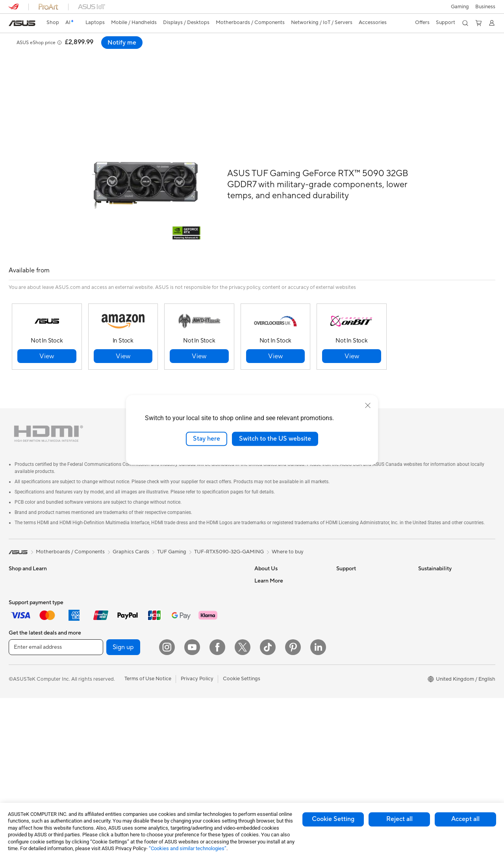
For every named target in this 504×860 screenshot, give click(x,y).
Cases (97, 658)
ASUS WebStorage (277, 622)
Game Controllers (192, 676)
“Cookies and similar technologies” (188, 848)
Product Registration (361, 586)
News (261, 598)
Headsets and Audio (195, 664)
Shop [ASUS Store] (53, 22)
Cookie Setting (333, 819)
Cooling (99, 634)
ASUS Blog (267, 688)
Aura (260, 735)
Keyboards (184, 640)
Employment (269, 586)
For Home (20, 575)
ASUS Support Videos (362, 634)
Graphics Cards (108, 622)
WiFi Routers (186, 575)
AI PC (261, 700)
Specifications (57, 54)
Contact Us (268, 575)
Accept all (465, 819)
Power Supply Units (113, 646)
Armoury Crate (272, 723)
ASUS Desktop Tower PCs (39, 730)
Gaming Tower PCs (31, 741)
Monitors (19, 694)
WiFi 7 (97, 741)
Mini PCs (100, 575)
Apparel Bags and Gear (198, 688)
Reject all (399, 819)
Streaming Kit (187, 700)
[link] (22, 23)
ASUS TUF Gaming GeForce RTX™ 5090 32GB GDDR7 (107, 41)
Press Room (268, 610)
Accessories (23, 634)
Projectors (21, 706)
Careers (264, 664)
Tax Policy (266, 652)
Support (92, 54)
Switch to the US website (275, 439)
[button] (460, 7)
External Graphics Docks (119, 681)
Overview (19, 54)
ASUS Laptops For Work (37, 599)
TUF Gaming (172, 534)
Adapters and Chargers (199, 735)
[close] (368, 406)
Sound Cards (105, 693)
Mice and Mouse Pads (197, 652)
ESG (423, 563)
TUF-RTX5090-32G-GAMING (229, 534)
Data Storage (106, 670)
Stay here (207, 439)
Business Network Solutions (204, 605)
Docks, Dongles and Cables (203, 747)
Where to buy (288, 534)
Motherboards (107, 611)
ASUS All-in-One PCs (33, 718)
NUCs (97, 563)
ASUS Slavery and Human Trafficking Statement (284, 637)
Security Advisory (357, 622)
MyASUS (347, 646)
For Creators (24, 611)
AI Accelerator (107, 717)
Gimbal (180, 711)
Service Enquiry (354, 575)
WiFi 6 (179, 563)
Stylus (178, 723)
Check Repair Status (360, 563)
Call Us (345, 610)
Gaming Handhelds (31, 658)
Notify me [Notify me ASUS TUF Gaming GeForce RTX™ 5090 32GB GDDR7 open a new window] (475, 43)
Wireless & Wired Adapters (202, 616)
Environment (433, 575)
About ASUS (269, 563)
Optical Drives (107, 705)
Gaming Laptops (28, 622)
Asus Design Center (277, 711)
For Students (24, 587)
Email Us (346, 598)
